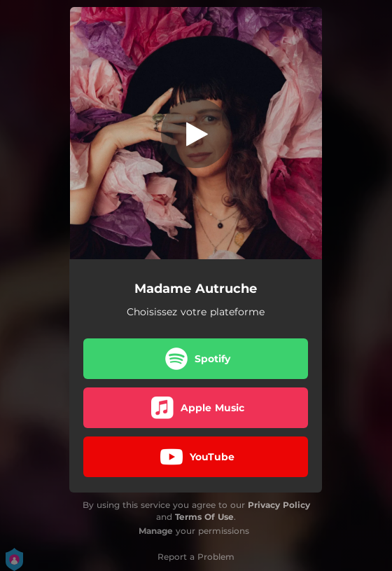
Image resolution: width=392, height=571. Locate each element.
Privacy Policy (279, 505)
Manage (156, 531)
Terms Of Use (204, 517)
